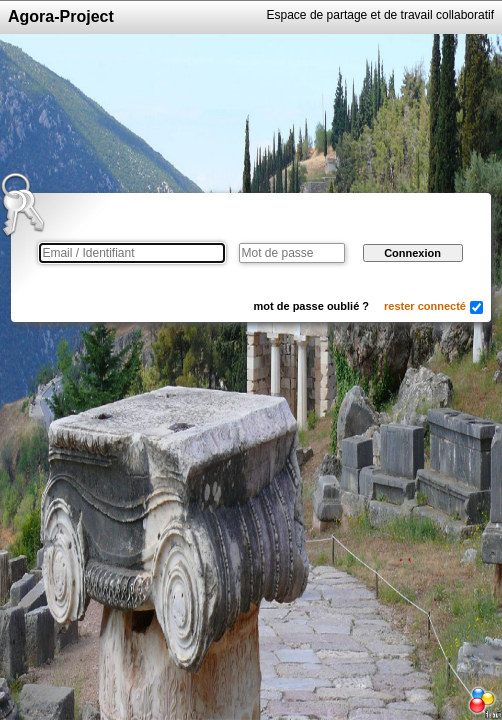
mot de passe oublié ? (312, 306)
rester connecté (425, 306)
